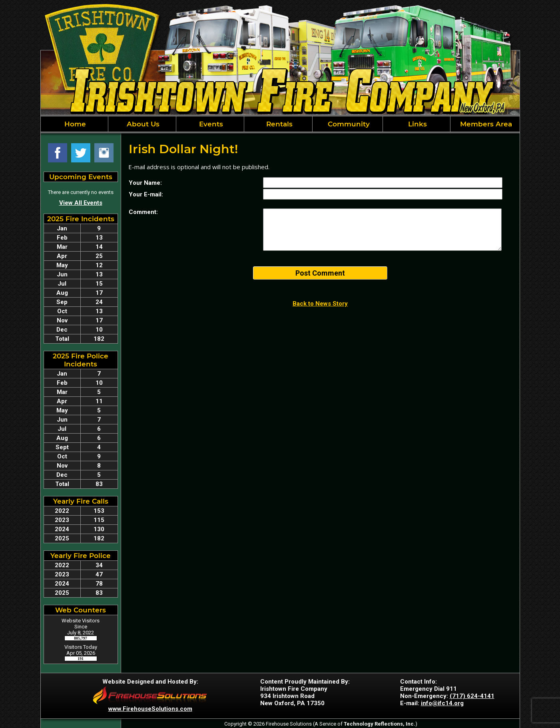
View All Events (81, 203)
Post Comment (320, 273)
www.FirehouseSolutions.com (150, 709)
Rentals (278, 124)
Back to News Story (320, 304)
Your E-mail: (146, 194)
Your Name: (145, 183)
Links (417, 124)
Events (210, 124)
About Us (142, 124)
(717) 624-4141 (472, 696)
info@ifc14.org (442, 703)
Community (348, 124)
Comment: (143, 212)
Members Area (485, 124)
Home (74, 124)
